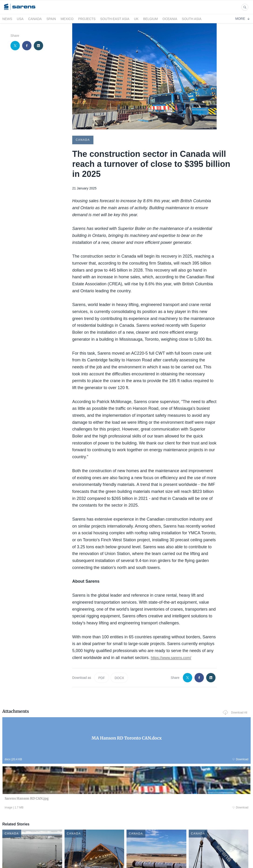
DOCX (119, 677)
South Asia (192, 19)
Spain (51, 19)
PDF (102, 677)
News (7, 19)
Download (50, 758)
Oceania (170, 19)
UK (136, 19)
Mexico (67, 19)
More (242, 19)
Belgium (151, 19)
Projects (87, 19)
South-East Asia (115, 19)
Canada (35, 19)
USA (20, 19)
